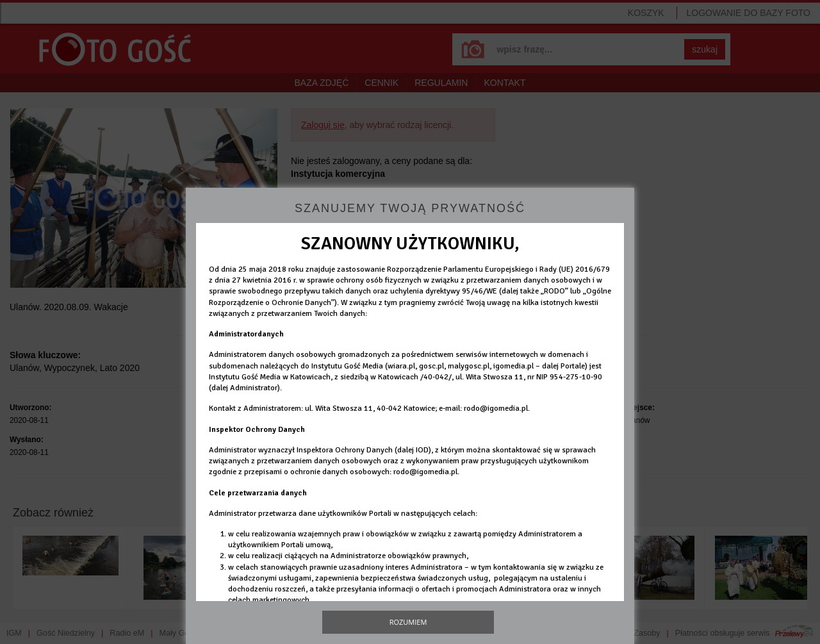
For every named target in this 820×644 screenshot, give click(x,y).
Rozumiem (408, 622)
